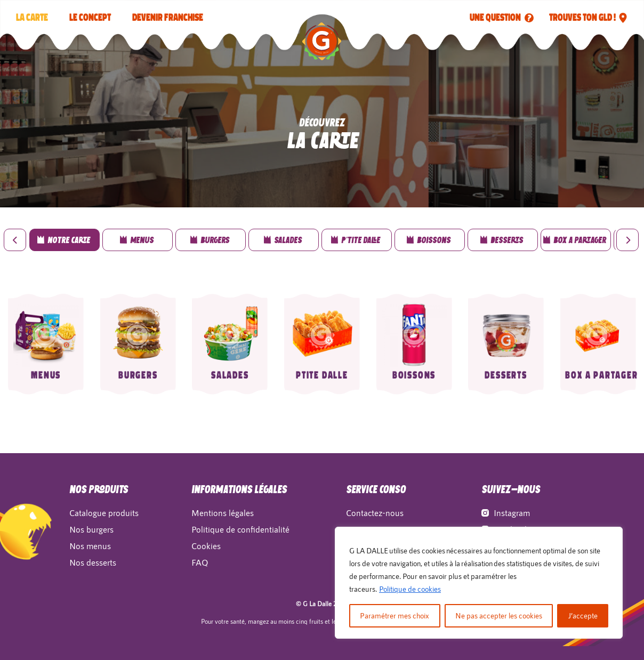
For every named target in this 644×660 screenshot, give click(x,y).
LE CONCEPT (90, 18)
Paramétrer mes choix (395, 615)
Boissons (414, 375)
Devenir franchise (168, 18)
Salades (230, 375)
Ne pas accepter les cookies (499, 615)
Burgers (138, 375)
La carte (32, 18)
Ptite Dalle (322, 375)
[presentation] (15, 240)
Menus (46, 375)
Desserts (506, 375)
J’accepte (583, 615)
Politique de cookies (410, 589)
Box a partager (601, 375)
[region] (479, 583)
